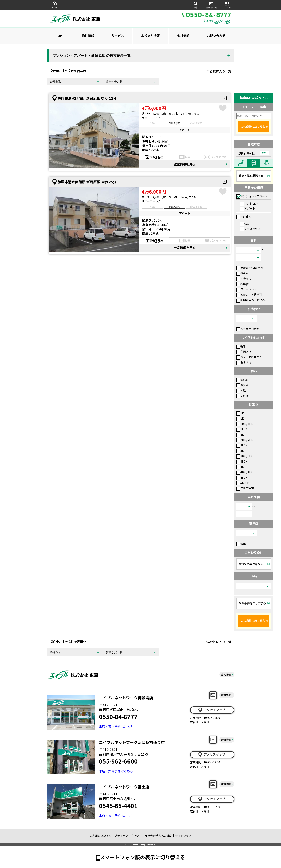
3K (240, 451)
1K (240, 418)
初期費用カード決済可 (252, 300)
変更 (264, 153)
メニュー (227, 5)
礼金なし (244, 279)
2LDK (242, 445)
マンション (249, 203)
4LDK (242, 477)
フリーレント (246, 289)
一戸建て (244, 217)
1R (240, 413)
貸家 (245, 224)
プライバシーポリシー (128, 836)
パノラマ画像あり (249, 357)
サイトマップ (183, 836)
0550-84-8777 (118, 717)
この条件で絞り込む (253, 126)
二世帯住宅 (245, 488)
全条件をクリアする (252, 603)
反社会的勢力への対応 (158, 836)
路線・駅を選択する (251, 176)
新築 (241, 544)
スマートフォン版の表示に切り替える (143, 857)
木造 (241, 390)
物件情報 (88, 36)
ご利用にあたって (100, 836)
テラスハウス (250, 229)
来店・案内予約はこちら (116, 726)
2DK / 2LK (244, 440)
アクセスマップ (211, 710)
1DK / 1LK (244, 424)
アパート (248, 208)
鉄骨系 (242, 385)
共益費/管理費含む (250, 268)
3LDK (242, 461)
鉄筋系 (242, 380)
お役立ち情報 (150, 36)
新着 (241, 346)
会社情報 (183, 36)
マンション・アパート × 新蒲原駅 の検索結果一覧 (92, 56)
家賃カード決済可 (249, 295)
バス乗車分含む (248, 329)
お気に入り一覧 (219, 71)
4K (240, 467)
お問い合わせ (211, 5)
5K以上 (243, 483)
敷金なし (244, 273)
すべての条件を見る (251, 564)
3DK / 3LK (244, 456)
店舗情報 (226, 695)
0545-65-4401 (118, 806)
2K (240, 434)
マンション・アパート (252, 196)
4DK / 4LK (244, 472)
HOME (55, 5)
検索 (196, 5)
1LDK (242, 429)
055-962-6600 (118, 761)
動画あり (244, 352)
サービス (118, 36)
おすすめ (244, 362)
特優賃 (242, 284)
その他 (242, 396)
